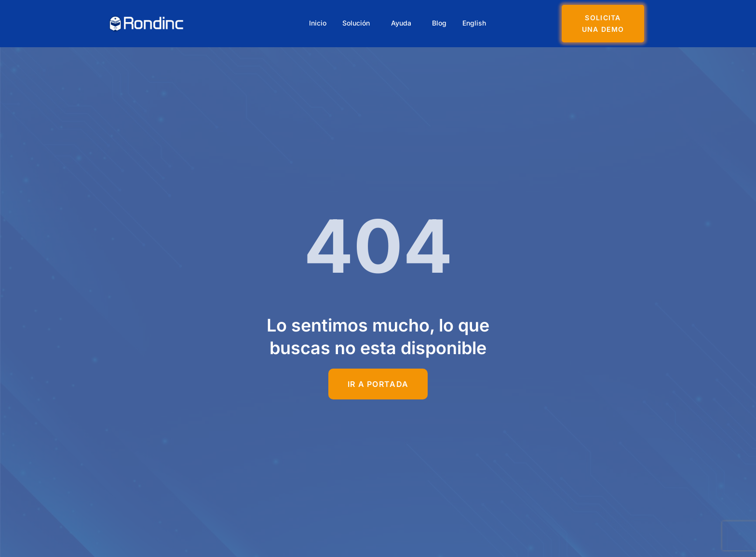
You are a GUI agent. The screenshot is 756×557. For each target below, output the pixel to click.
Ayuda (402, 23)
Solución (356, 23)
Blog (442, 23)
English (478, 23)
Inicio (316, 23)
